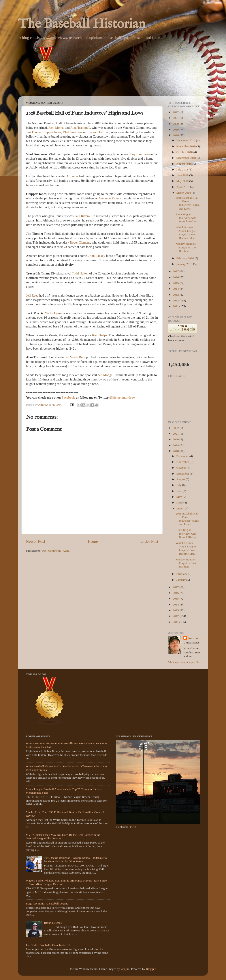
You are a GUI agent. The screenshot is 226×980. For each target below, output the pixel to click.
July (179, 485)
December (183, 456)
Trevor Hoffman (99, 132)
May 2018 (183, 181)
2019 (176, 130)
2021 (176, 118)
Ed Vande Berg (75, 357)
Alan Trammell (80, 128)
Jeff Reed (32, 295)
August (181, 479)
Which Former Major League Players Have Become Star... (186, 233)
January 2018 (185, 264)
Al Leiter (72, 176)
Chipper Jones (52, 132)
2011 (176, 306)
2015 (176, 283)
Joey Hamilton (139, 154)
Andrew (193, 638)
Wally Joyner (54, 313)
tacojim (125, 969)
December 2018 (186, 140)
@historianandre (121, 397)
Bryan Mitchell (53, 923)
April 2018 (183, 187)
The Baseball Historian (82, 24)
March (181, 508)
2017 (176, 271)
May (179, 497)
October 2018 (185, 152)
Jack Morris (56, 128)
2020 (176, 124)
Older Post (149, 541)
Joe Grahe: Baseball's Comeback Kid (48, 945)
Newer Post (36, 541)
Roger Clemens (80, 242)
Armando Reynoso (111, 198)
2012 (176, 300)
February (182, 574)
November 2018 (186, 146)
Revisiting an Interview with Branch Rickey (186, 218)
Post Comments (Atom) (56, 551)
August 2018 (184, 164)
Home (93, 541)
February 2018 (185, 258)
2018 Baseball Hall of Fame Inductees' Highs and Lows (187, 203)
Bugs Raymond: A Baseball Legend (47, 903)
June (179, 491)
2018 (176, 135)
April (180, 502)
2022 (176, 112)
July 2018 (183, 169)
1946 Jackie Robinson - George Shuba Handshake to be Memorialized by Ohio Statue (75, 860)
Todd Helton (80, 273)
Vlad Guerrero (72, 132)
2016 (176, 277)
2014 (176, 289)
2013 (176, 295)
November (183, 462)
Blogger (151, 969)
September (183, 474)
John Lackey (97, 256)
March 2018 (184, 193)
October (182, 468)
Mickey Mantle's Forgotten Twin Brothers (186, 247)
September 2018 (186, 158)
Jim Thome (33, 132)
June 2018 (183, 175)
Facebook (69, 397)
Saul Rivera (82, 216)
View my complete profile (184, 662)
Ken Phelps (100, 335)
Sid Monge (105, 375)
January (181, 580)
